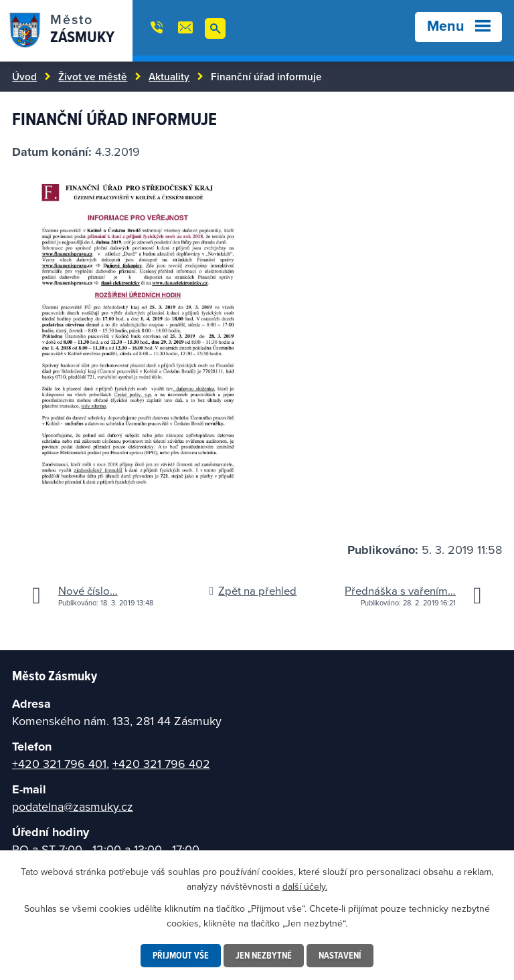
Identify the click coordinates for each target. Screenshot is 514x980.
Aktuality (169, 76)
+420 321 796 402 (161, 764)
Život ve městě (93, 76)
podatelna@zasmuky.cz (73, 806)
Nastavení (340, 955)
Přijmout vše (181, 955)
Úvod (24, 76)
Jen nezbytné (264, 955)
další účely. (305, 886)
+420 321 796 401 (59, 764)
